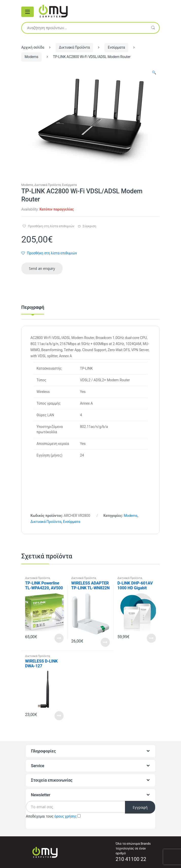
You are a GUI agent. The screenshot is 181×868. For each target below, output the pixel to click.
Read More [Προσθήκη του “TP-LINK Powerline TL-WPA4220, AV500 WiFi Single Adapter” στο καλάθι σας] (59, 638)
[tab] (33, 309)
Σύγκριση (89, 226)
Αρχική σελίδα (33, 47)
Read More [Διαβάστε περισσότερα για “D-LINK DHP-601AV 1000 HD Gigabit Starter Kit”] (151, 638)
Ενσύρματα (116, 47)
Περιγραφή (33, 307)
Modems (31, 57)
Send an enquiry (42, 268)
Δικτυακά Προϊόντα (74, 47)
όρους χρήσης (65, 816)
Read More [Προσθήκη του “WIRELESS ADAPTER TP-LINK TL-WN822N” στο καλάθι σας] (105, 642)
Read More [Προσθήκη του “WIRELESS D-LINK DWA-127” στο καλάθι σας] (59, 716)
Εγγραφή (140, 807)
